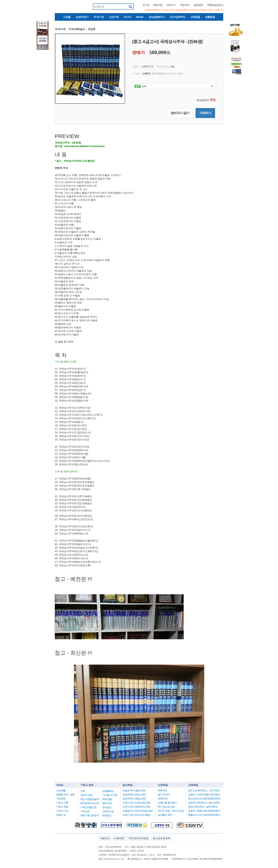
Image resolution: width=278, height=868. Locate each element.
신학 (83, 791)
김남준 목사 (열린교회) (134, 790)
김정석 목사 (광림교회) (134, 799)
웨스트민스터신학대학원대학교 (204, 799)
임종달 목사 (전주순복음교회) (137, 811)
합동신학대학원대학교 (208, 811)
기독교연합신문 (88, 807)
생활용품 (210, 17)
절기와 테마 (164, 794)
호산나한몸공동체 (90, 799)
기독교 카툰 (62, 803)
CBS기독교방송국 (90, 815)
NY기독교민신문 (166, 807)
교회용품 (195, 17)
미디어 (127, 17)
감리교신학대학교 (197, 790)
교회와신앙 (108, 811)
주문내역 (185, 5)
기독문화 (61, 799)
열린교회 (107, 803)
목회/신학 (163, 799)
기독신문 (85, 811)
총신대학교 (214, 803)
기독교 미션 (62, 811)
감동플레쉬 (108, 791)
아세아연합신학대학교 (208, 794)
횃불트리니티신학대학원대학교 (204, 815)
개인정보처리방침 (138, 838)
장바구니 (171, 5)
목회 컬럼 (107, 799)
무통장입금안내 (215, 5)
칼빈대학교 (212, 807)
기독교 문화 (62, 807)
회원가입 (158, 5)
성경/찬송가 (82, 17)
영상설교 (107, 807)
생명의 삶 (61, 815)
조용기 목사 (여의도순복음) (136, 815)
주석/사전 (99, 17)
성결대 (192, 794)
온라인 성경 (164, 811)
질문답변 (198, 5)
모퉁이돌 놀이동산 (167, 803)
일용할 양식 (62, 794)
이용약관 (119, 838)
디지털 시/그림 (110, 795)
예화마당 (162, 790)
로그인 (146, 5)
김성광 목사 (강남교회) (134, 794)
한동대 (192, 811)
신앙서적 (114, 17)
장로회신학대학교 (197, 803)
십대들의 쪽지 (165, 815)
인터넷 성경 (86, 795)
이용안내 (105, 838)
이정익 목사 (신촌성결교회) (136, 803)
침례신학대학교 (196, 807)
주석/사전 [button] (60, 29)
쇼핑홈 (67, 17)
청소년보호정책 (162, 838)
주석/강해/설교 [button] (77, 29)
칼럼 (73, 794)
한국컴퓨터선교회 (90, 803)
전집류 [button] (92, 29)
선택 (174, 86)
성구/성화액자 (177, 17)
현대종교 (107, 815)
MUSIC (140, 17)
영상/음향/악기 (157, 17)
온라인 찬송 (178, 811)
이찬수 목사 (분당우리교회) (136, 807)
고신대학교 (214, 790)
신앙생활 (61, 790)
